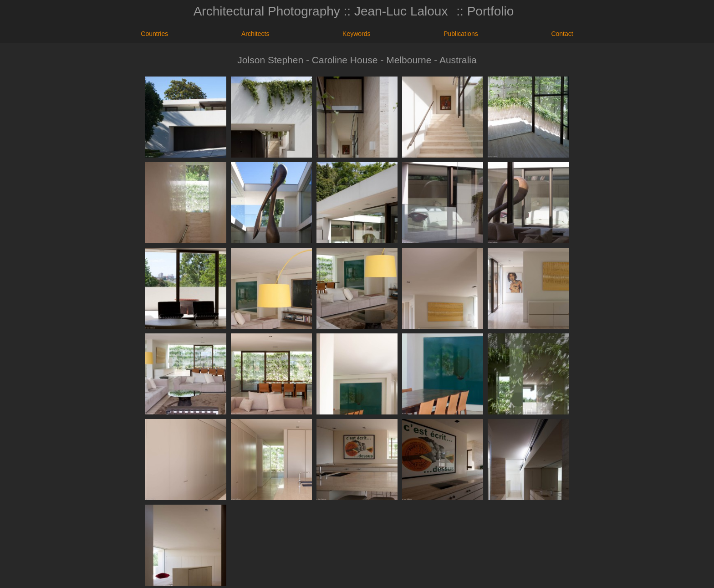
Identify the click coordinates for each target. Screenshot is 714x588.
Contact (562, 34)
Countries (154, 34)
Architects (255, 34)
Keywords (356, 34)
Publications (461, 34)
